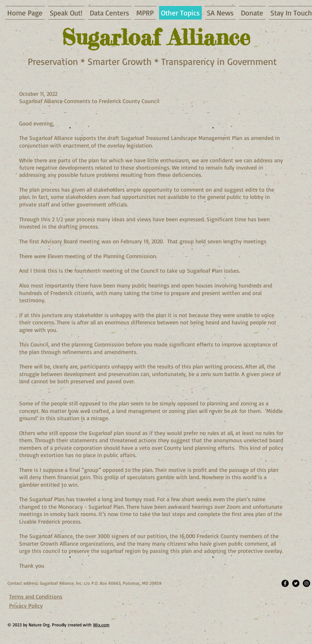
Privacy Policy (26, 606)
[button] (220, 13)
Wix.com (101, 625)
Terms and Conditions (36, 596)
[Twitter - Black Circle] (296, 583)
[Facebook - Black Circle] (285, 583)
